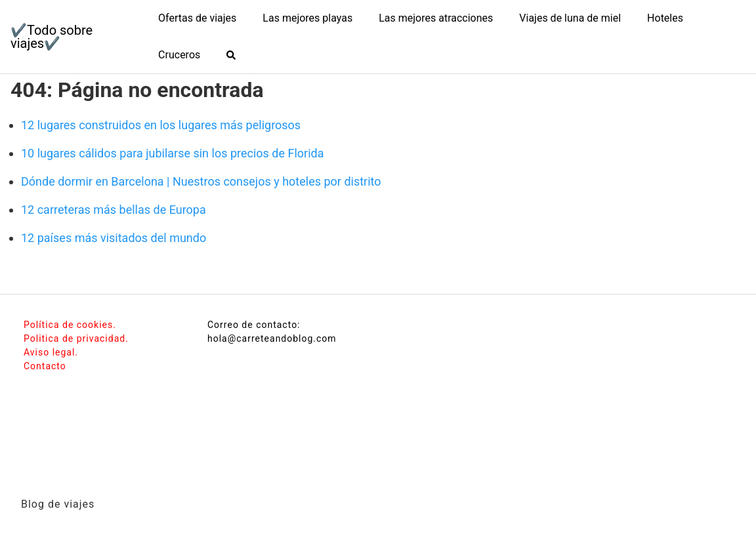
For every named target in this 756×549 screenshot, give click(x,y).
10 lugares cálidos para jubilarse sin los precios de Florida (173, 153)
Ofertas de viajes (197, 18)
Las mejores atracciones (436, 18)
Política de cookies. (70, 325)
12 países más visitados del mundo (114, 238)
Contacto (45, 366)
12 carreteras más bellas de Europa (114, 210)
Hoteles (665, 18)
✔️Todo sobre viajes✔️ (52, 37)
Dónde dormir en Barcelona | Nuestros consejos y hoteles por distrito (201, 181)
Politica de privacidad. (76, 338)
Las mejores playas (307, 18)
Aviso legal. (51, 352)
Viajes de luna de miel (570, 18)
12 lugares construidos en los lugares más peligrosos (161, 125)
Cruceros (179, 55)
